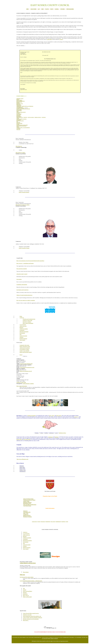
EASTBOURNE (19, 110)
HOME (27, 9)
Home (21, 355)
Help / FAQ (26, 513)
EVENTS (39, 522)
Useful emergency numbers (28, 384)
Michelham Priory (27, 503)
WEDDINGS (63, 522)
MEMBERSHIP (58, 522)
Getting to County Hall (21, 382)
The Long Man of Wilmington (30, 505)
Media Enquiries (27, 516)
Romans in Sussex (27, 517)
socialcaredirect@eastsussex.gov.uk (27, 367)
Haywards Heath (27, 439)
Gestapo (61, 39)
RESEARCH (43, 522)
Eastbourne (50, 437)
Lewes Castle (26, 501)
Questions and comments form (26, 364)
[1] (78, 417)
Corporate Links (27, 512)
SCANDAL (57, 9)
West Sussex (59, 416)
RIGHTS (52, 9)
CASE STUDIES (33, 9)
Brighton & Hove (62, 433)
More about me (19, 205)
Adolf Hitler (49, 39)
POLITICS (47, 9)
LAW (39, 9)
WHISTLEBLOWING (70, 9)
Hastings (57, 437)
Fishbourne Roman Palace (29, 500)
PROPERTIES (48, 522)
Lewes (76, 417)
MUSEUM (25, 117)
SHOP (67, 522)
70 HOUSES (44, 117)
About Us (25, 511)
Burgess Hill (19, 439)
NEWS (42, 9)
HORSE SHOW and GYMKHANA (28, 106)
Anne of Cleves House (28, 499)
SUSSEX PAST (34, 522)
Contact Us (26, 514)
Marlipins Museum (27, 502)
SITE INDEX (63, 9)
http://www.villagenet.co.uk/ (22, 459)
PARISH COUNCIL (38, 117)
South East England (32, 416)
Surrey (53, 416)
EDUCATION (53, 522)
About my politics (26, 205)
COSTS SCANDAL (31, 117)
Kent (50, 416)
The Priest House (27, 506)
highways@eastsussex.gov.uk (26, 371)
